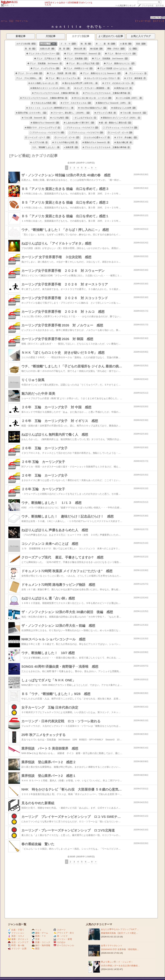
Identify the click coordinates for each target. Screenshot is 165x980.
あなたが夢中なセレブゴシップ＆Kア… (120, 929)
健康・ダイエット (18, 939)
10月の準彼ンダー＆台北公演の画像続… (120, 966)
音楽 (36, 939)
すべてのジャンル (64, 945)
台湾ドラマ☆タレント (112, 946)
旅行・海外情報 (41, 945)
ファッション (16, 933)
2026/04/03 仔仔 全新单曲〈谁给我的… (120, 949)
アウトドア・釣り (64, 933)
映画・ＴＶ (10, 5)
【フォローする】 (143, 21)
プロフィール (21, 21)
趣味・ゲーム (40, 933)
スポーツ (60, 930)
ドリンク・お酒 (17, 949)
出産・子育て (16, 930)
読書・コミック (41, 942)
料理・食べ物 (16, 945)
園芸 (36, 949)
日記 (11, 21)
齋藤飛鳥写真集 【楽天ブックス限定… (119, 933)
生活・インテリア (18, 942)
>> (125, 6)
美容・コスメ (16, 936)
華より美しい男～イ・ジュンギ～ (117, 962)
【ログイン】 (158, 21)
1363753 (156, 18)
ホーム (4, 21)
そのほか (60, 942)
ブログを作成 (147, 6)
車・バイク (61, 936)
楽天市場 (160, 6)
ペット (37, 930)
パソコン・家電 (63, 939)
